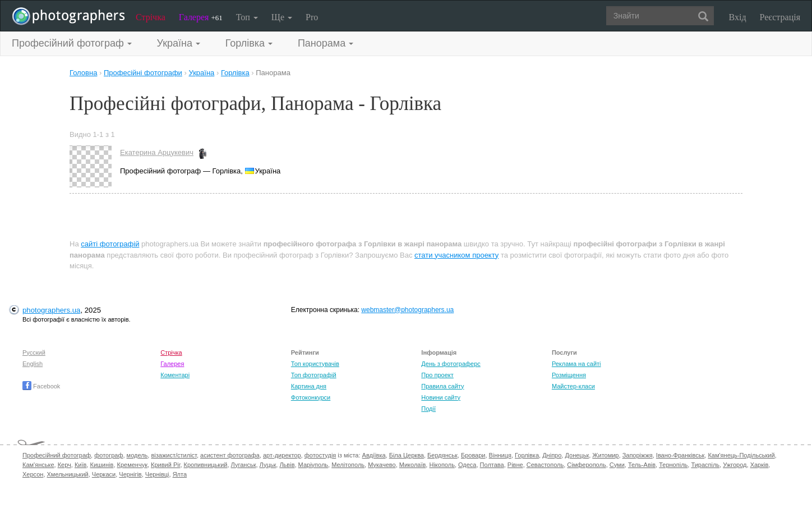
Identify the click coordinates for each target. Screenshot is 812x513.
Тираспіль (705, 465)
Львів (287, 465)
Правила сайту (442, 386)
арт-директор (282, 455)
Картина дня (309, 386)
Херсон (33, 474)
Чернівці (157, 474)
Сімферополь (586, 465)
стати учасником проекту (456, 255)
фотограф (109, 455)
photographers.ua (51, 310)
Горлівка (527, 455)
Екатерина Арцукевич (157, 152)
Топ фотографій (314, 375)
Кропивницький (206, 465)
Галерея (201, 17)
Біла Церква (407, 455)
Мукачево (382, 465)
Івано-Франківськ (680, 455)
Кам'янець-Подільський (741, 455)
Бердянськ (442, 455)
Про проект (437, 375)
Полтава (492, 465)
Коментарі (175, 375)
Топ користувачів (315, 364)
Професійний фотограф (57, 455)
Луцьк (268, 465)
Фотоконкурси (311, 397)
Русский (34, 352)
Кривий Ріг (165, 465)
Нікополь (442, 465)
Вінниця (500, 455)
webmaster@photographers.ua (407, 310)
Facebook (41, 386)
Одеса (467, 465)
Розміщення (569, 375)
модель (137, 455)
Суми (617, 465)
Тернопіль (673, 465)
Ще (282, 17)
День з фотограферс (451, 364)
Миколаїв (413, 465)
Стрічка (151, 17)
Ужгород (735, 465)
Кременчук (132, 465)
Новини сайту (441, 397)
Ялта (180, 474)
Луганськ (244, 465)
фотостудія (320, 455)
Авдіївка (374, 455)
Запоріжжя (638, 455)
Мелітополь (348, 465)
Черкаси (104, 474)
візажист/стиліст (174, 455)
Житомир (605, 455)
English (33, 364)
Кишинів (101, 465)
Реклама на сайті (576, 364)
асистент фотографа (230, 455)
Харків (760, 465)
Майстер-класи (573, 386)
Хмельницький (68, 474)
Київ (80, 465)
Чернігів (130, 474)
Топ (247, 17)
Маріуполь (313, 465)
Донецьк (577, 455)
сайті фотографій (110, 244)
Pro (312, 17)
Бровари (473, 455)
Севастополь (545, 465)
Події (428, 409)
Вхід (738, 17)
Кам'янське (38, 465)
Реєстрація (780, 17)
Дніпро (552, 455)
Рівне (515, 465)
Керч (64, 465)
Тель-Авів (642, 465)
